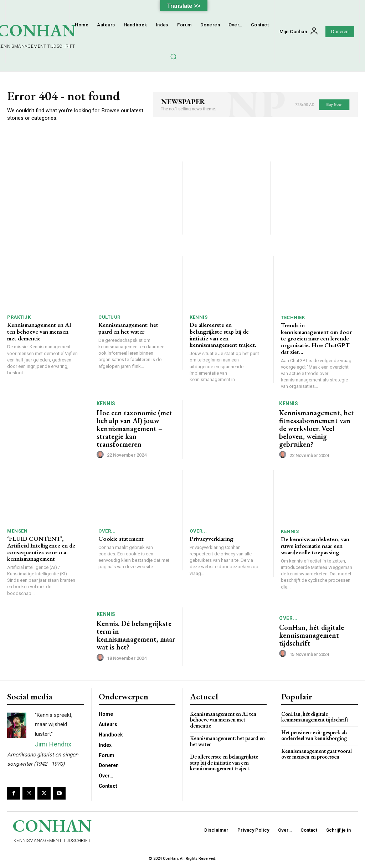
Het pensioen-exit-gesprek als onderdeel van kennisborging (314, 735)
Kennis (199, 317)
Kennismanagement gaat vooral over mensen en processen (317, 754)
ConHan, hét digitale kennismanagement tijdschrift (312, 636)
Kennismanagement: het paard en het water (128, 328)
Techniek (293, 317)
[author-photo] (101, 455)
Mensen (17, 531)
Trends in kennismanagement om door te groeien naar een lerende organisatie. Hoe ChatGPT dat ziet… (316, 338)
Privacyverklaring (212, 539)
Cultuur (109, 317)
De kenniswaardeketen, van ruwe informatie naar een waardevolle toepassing (315, 546)
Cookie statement (121, 539)
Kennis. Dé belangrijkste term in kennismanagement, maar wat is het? (136, 635)
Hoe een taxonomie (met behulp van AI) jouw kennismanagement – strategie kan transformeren (134, 428)
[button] (173, 56)
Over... (107, 531)
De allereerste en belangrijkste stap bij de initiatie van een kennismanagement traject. (223, 335)
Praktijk (19, 317)
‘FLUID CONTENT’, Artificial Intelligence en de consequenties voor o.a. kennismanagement (41, 549)
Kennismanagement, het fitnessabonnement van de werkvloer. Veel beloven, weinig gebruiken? (317, 428)
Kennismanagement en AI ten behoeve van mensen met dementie (39, 332)
